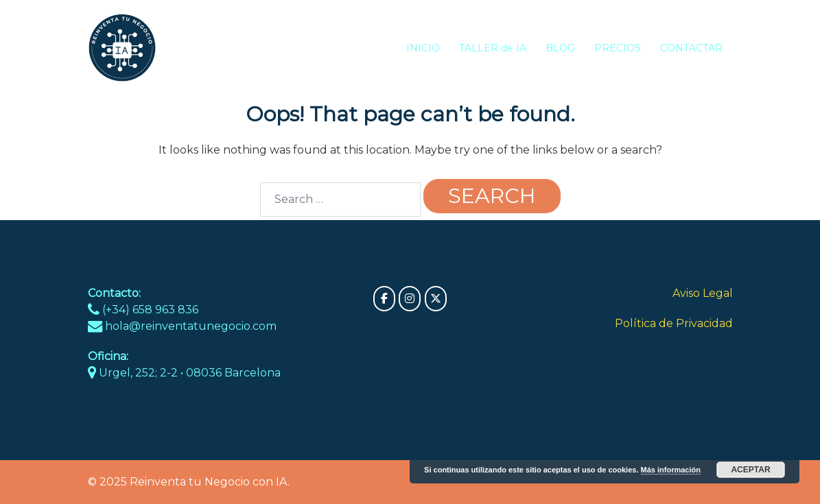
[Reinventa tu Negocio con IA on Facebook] (384, 299)
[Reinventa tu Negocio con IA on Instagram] (410, 299)
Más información (671, 470)
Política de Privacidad (674, 323)
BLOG (560, 48)
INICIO (423, 48)
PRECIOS (618, 48)
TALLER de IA (493, 48)
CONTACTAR (691, 48)
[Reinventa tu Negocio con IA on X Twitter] (436, 299)
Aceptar (750, 470)
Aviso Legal (703, 293)
